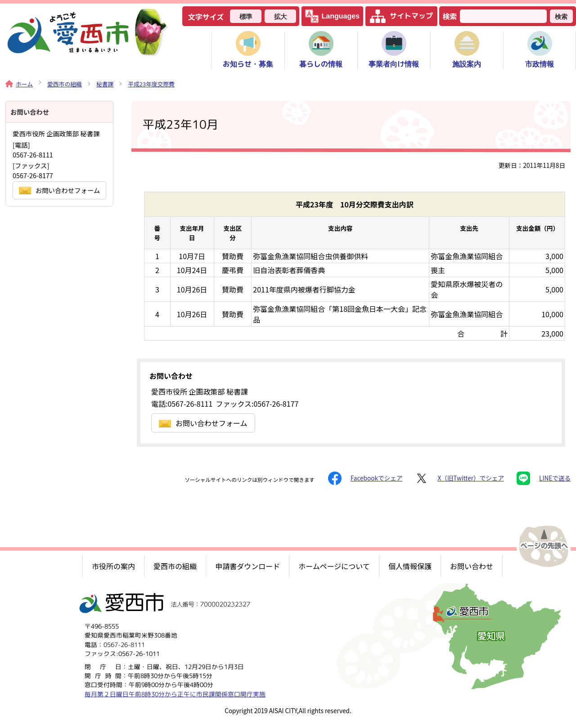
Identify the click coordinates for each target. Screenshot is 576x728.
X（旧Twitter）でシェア (459, 478)
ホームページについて (334, 566)
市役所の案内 (113, 566)
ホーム (19, 84)
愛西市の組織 (65, 84)
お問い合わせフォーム (203, 423)
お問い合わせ (472, 566)
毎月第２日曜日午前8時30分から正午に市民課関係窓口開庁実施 (175, 694)
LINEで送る (544, 478)
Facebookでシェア (365, 478)
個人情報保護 (410, 566)
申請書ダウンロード (247, 566)
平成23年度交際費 (151, 84)
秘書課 (105, 84)
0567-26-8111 (124, 644)
